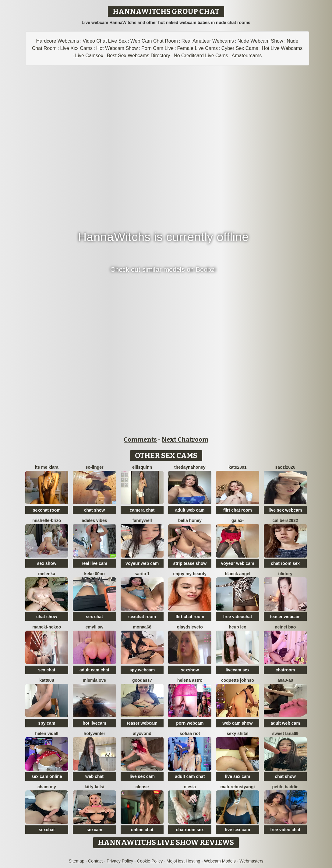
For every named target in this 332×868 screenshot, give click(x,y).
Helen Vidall (47, 733)
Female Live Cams (198, 48)
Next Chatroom (185, 439)
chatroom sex (190, 830)
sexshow (190, 670)
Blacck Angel (238, 574)
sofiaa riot (190, 733)
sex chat (94, 617)
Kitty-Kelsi (95, 787)
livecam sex (238, 670)
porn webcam (190, 723)
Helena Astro (190, 680)
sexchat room (47, 510)
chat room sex (285, 563)
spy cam (47, 723)
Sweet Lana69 (285, 733)
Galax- (238, 520)
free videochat (237, 617)
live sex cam (142, 776)
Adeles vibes (94, 520)
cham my (47, 787)
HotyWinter (95, 733)
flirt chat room (238, 510)
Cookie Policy (150, 861)
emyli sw (94, 627)
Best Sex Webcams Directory (139, 56)
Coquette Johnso (238, 680)
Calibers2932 (285, 520)
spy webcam (142, 670)
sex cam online (47, 776)
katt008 (47, 680)
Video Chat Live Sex (105, 41)
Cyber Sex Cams (240, 48)
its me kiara (47, 467)
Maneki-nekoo (47, 627)
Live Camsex (89, 56)
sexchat (47, 830)
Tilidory (285, 574)
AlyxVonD (142, 733)
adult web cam (190, 510)
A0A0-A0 (285, 680)
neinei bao (285, 627)
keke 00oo (94, 574)
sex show (47, 563)
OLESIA (190, 787)
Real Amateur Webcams (208, 41)
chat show (94, 510)
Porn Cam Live (157, 48)
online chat (142, 830)
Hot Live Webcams (282, 48)
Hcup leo (238, 627)
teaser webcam (285, 617)
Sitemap (76, 861)
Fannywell (142, 520)
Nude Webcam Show (260, 41)
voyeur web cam (142, 563)
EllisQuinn (142, 467)
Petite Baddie (285, 787)
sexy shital (238, 733)
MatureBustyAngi (238, 787)
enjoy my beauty (190, 574)
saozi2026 (285, 467)
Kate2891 (237, 467)
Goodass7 (142, 680)
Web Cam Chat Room (154, 41)
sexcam (94, 830)
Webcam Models (220, 861)
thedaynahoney (190, 467)
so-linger (94, 467)
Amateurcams (247, 56)
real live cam (94, 563)
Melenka (47, 574)
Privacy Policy (120, 861)
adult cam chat (94, 670)
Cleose (142, 787)
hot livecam (94, 723)
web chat (94, 776)
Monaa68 (142, 627)
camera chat (142, 510)
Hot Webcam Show (117, 48)
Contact (95, 861)
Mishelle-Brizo (47, 520)
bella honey (190, 520)
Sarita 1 (142, 574)
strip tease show (190, 563)
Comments (140, 439)
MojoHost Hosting (184, 861)
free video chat (285, 830)
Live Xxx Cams (76, 48)
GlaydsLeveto (190, 627)
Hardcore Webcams (58, 41)
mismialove (94, 680)
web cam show (238, 723)
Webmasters (251, 861)
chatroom (285, 670)
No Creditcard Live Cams (201, 56)
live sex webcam (285, 510)
